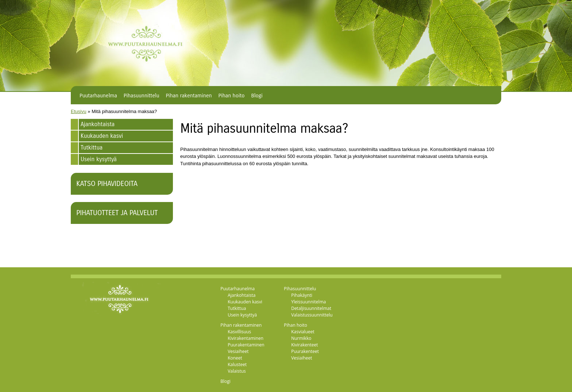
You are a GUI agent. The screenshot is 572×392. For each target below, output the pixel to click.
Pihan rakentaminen (189, 96)
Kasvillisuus (239, 332)
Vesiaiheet (238, 351)
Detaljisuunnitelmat (311, 308)
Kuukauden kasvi (102, 136)
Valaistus (237, 371)
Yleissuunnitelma (308, 302)
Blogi (257, 96)
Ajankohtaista (98, 124)
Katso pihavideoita (107, 184)
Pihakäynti (302, 295)
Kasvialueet (303, 332)
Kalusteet (237, 364)
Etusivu (79, 111)
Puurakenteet (305, 351)
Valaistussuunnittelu (312, 315)
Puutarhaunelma (98, 96)
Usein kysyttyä (99, 159)
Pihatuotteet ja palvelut (117, 213)
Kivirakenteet (304, 345)
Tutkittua (92, 148)
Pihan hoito (232, 96)
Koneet (235, 358)
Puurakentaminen (246, 345)
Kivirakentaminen (246, 338)
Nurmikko (301, 338)
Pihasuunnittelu (142, 96)
